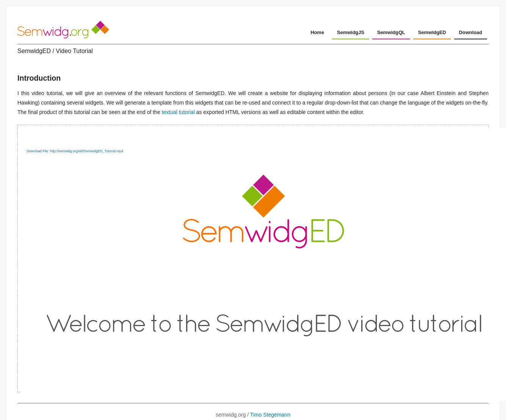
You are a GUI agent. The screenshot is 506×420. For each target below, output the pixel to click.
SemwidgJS (351, 32)
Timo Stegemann (270, 415)
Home (318, 32)
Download (471, 32)
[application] (253, 258)
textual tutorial (178, 112)
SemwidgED (432, 32)
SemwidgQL (391, 32)
